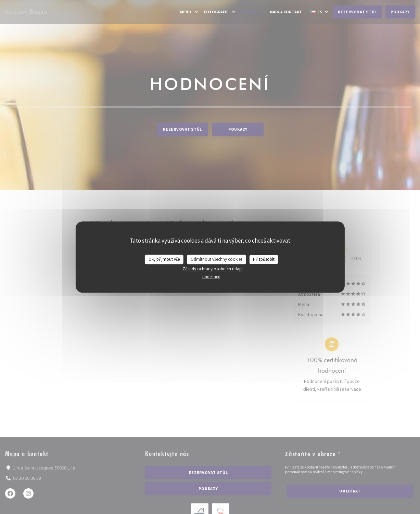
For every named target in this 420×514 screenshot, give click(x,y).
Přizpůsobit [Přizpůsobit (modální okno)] (264, 259)
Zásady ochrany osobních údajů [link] (213, 269)
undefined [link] (211, 277)
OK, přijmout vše (164, 259)
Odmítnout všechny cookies (217, 259)
